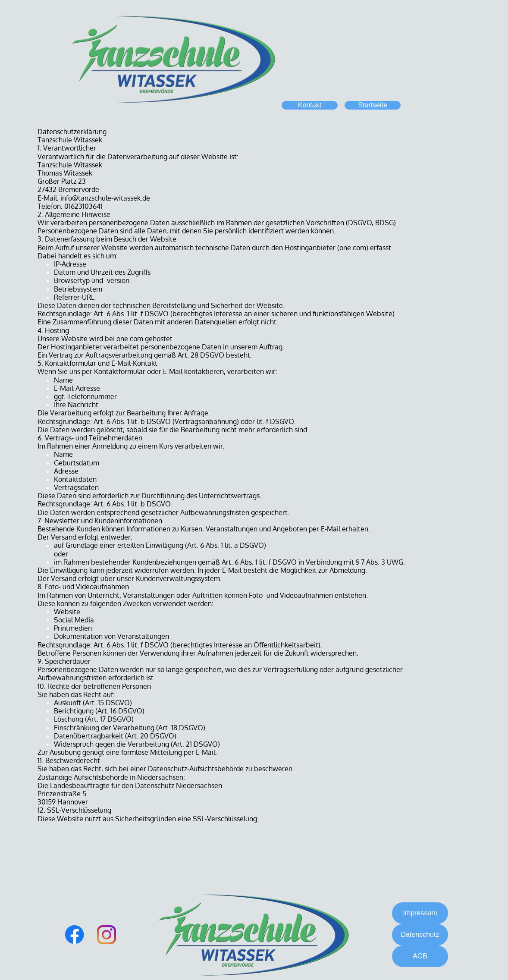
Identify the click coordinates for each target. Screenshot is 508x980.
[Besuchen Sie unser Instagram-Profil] (107, 935)
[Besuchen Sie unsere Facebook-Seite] (75, 935)
